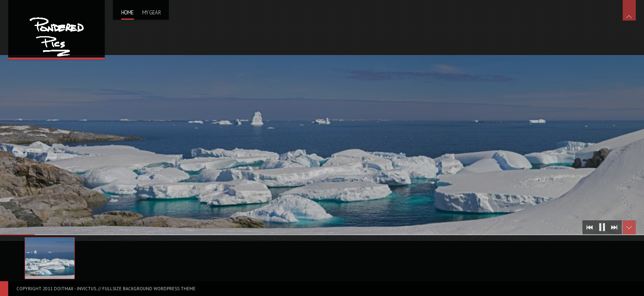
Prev (590, 227)
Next (614, 227)
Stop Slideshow (602, 227)
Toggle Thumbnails (629, 227)
